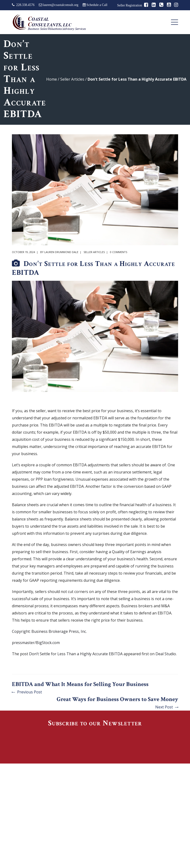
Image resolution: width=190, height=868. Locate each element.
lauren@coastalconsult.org (61, 5)
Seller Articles (72, 79)
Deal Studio (166, 654)
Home (52, 79)
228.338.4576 (25, 5)
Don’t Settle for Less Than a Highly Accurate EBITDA (76, 654)
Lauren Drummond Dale (61, 252)
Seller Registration (130, 5)
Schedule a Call (97, 5)
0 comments (119, 252)
